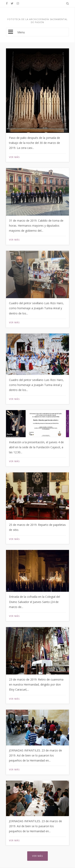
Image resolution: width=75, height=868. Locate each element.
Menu (37, 32)
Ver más (14, 157)
